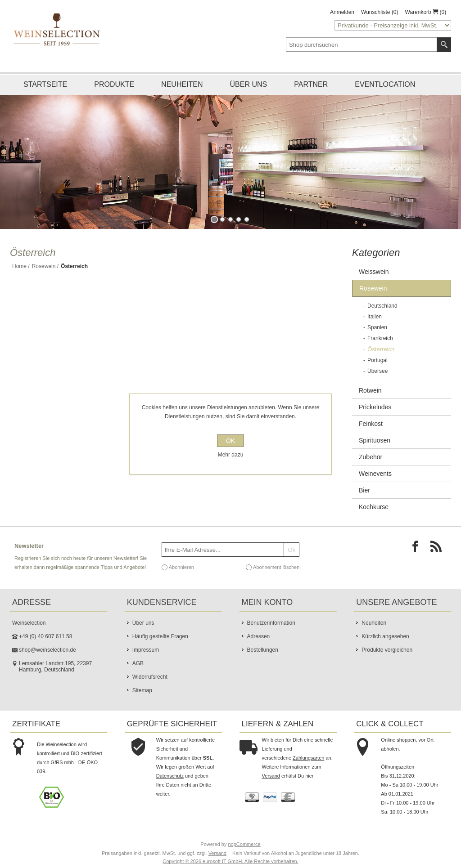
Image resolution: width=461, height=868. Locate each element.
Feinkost (371, 424)
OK (230, 441)
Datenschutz (170, 776)
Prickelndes (375, 407)
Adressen (259, 636)
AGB (138, 663)
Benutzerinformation (271, 623)
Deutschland (382, 306)
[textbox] (362, 45)
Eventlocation (385, 84)
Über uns (249, 84)
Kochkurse (374, 507)
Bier (364, 490)
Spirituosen (375, 440)
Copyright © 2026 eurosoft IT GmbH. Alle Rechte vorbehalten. (230, 861)
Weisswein (374, 272)
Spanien (377, 327)
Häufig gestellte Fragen (160, 636)
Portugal (377, 360)
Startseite (45, 84)
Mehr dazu (231, 455)
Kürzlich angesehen (385, 636)
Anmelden (342, 12)
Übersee (377, 371)
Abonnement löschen (276, 567)
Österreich (381, 349)
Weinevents (375, 474)
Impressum (146, 650)
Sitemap (142, 690)
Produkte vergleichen (387, 650)
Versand (271, 776)
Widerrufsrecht (150, 677)
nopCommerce (244, 844)
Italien (375, 317)
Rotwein (370, 390)
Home (19, 266)
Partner (311, 84)
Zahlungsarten (308, 758)
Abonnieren (181, 567)
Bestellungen (263, 650)
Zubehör (371, 457)
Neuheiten (182, 84)
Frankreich (380, 338)
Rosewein (44, 266)
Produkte (114, 84)
